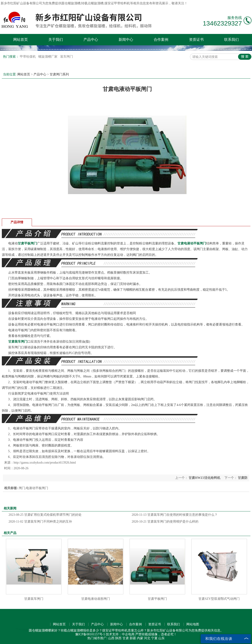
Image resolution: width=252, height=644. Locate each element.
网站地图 (193, 624)
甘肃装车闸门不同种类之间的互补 (40, 522)
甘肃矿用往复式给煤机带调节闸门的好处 (45, 515)
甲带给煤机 (28, 57)
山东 (161, 638)
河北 (147, 638)
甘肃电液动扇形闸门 (96, 599)
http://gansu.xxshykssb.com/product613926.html (45, 463)
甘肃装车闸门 (34, 599)
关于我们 (56, 40)
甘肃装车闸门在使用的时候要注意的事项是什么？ (175, 515)
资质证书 (196, 40)
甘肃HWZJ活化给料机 (205, 478)
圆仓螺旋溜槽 (71, 3)
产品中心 (91, 40)
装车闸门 (67, 57)
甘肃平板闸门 (157, 599)
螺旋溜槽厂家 (48, 57)
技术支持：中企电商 (120, 634)
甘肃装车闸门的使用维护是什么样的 (165, 522)
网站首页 (21, 40)
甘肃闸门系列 (59, 74)
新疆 (133, 638)
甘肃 (126, 638)
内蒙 (140, 638)
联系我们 (231, 40)
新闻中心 (126, 40)
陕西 (118, 638)
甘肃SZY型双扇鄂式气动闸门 (219, 599)
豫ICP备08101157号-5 (90, 634)
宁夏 (154, 638)
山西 (111, 638)
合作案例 (161, 40)
